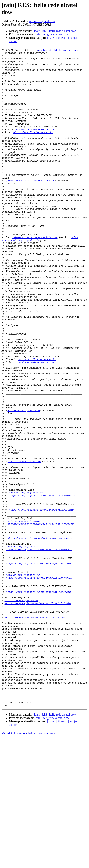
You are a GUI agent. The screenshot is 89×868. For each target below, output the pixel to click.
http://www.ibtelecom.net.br (33, 149)
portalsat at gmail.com (24, 483)
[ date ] (51, 38)
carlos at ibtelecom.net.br (57, 51)
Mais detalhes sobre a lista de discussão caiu (28, 865)
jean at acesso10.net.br (24, 544)
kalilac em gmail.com (42, 21)
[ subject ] (74, 38)
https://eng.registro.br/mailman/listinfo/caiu (42, 585)
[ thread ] (62, 38)
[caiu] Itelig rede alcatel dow (52, 34)
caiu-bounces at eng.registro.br (35, 275)
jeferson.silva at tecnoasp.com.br (30, 207)
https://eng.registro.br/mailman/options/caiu (41, 602)
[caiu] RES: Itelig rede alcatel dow (55, 31)
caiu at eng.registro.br (26, 582)
